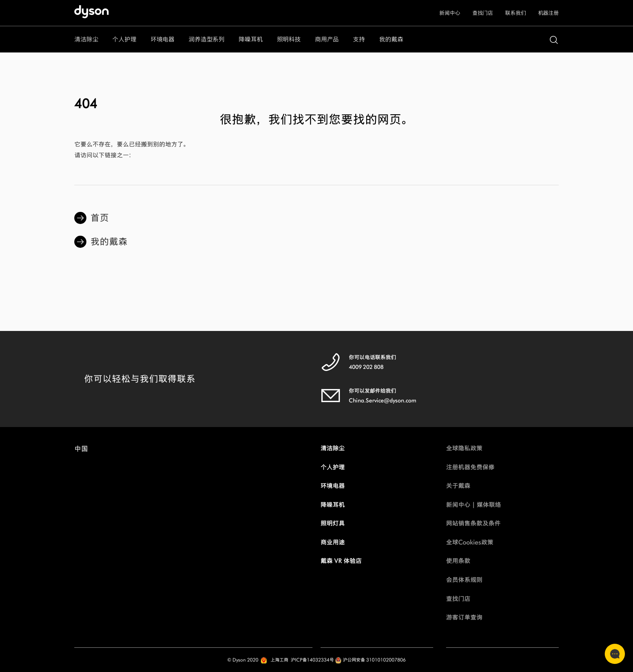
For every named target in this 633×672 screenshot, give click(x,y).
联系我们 (515, 13)
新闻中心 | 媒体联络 (474, 505)
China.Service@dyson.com (383, 401)
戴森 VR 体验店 (341, 561)
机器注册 (548, 13)
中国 (81, 451)
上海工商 (279, 660)
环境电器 (333, 486)
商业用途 (333, 542)
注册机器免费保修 (470, 467)
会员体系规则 (464, 580)
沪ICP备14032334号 (312, 660)
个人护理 (333, 467)
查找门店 (483, 13)
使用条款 (458, 561)
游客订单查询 (464, 617)
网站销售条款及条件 (473, 523)
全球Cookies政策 (470, 542)
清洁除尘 (333, 448)
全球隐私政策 (464, 448)
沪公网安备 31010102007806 (370, 660)
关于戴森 (458, 486)
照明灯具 (333, 523)
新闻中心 (450, 13)
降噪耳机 (333, 505)
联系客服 (612, 654)
